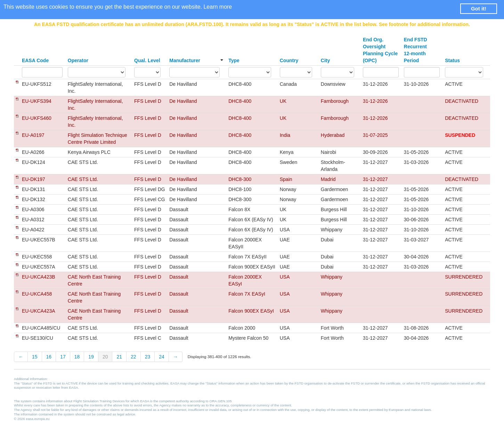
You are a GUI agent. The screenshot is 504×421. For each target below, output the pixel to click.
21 (119, 357)
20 (105, 357)
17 (63, 357)
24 (162, 357)
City (325, 60)
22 (133, 357)
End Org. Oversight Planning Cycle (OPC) (380, 50)
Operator (78, 60)
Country (289, 60)
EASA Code (35, 60)
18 (77, 357)
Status (452, 60)
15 (35, 357)
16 (49, 357)
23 (148, 357)
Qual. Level (147, 60)
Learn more (218, 7)
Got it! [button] (479, 9)
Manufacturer (196, 60)
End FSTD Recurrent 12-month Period (416, 50)
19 (91, 357)
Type (234, 60)
